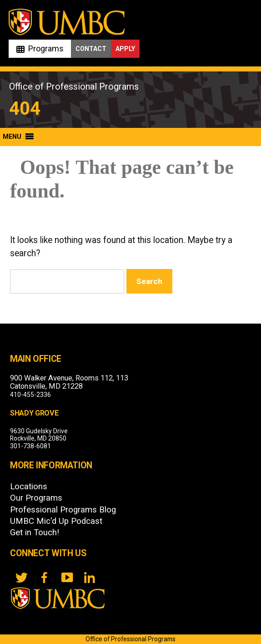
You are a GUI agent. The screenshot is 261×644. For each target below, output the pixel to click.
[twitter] (21, 578)
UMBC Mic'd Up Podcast (56, 521)
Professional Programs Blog (63, 510)
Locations (29, 487)
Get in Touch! (35, 532)
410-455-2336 (30, 395)
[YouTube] (67, 578)
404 (25, 109)
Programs (46, 48)
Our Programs (36, 498)
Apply (125, 49)
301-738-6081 (30, 446)
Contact (91, 49)
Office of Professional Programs (74, 86)
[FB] (44, 578)
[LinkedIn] (90, 578)
